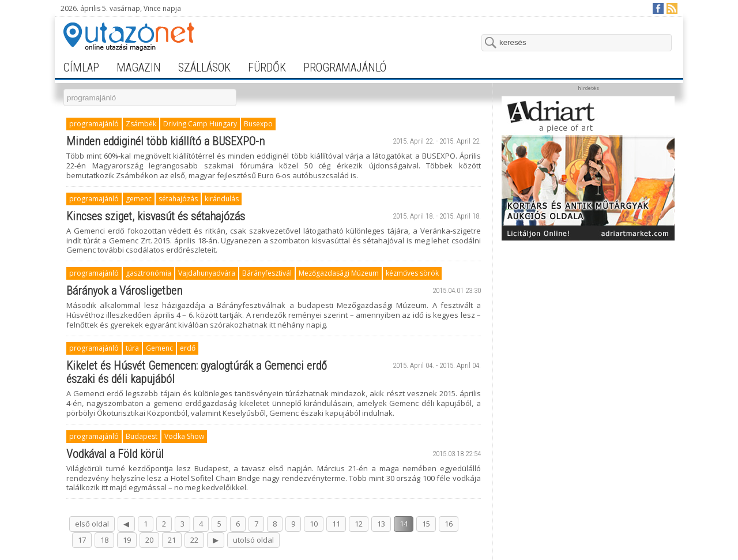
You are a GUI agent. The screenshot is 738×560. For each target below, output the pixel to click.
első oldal (92, 524)
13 (381, 524)
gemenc (139, 199)
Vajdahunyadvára (207, 273)
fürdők (267, 67)
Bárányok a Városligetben (124, 291)
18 (104, 540)
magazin (139, 67)
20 (149, 540)
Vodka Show (184, 436)
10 (314, 524)
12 (359, 524)
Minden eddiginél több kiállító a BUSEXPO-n (165, 141)
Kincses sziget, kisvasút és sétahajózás (156, 216)
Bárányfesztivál (267, 273)
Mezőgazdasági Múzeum (339, 273)
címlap (81, 67)
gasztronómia (148, 273)
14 (404, 524)
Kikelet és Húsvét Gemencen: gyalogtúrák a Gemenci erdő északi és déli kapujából (197, 372)
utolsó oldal (253, 540)
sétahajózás (178, 199)
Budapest (142, 436)
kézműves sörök (412, 273)
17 (82, 540)
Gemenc (159, 348)
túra (132, 348)
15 (426, 524)
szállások (204, 67)
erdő (188, 348)
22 (194, 540)
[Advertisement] (588, 318)
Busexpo (258, 124)
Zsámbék (141, 124)
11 (336, 524)
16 (449, 524)
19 (127, 540)
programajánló (345, 67)
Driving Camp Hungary (200, 124)
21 (172, 540)
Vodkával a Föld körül (115, 454)
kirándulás (222, 199)
